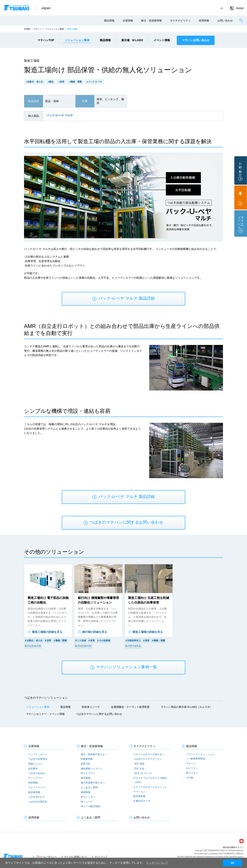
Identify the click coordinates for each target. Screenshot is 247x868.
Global (240, 8)
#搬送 (51, 82)
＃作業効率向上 (133, 640)
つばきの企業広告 (38, 802)
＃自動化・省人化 (33, 640)
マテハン (38, 29)
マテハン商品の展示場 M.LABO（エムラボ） (187, 707)
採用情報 (204, 20)
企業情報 (128, 20)
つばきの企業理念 (38, 759)
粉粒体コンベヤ (91, 707)
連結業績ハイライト (92, 769)
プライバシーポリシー (46, 857)
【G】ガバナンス (143, 773)
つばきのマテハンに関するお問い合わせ (99, 714)
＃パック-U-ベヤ (33, 646)
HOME (27, 29)
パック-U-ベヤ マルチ (60, 115)
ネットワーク (35, 778)
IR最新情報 (87, 759)
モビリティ (192, 768)
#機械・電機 (75, 82)
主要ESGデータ (142, 801)
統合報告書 (34, 792)
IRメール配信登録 (90, 806)
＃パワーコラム (133, 646)
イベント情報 (162, 40)
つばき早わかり (37, 797)
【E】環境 (139, 764)
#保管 (61, 82)
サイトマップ (101, 857)
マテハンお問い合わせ (196, 40)
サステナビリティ (180, 20)
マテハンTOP (46, 40)
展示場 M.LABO (132, 40)
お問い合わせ (225, 20)
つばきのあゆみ (37, 773)
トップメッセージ (38, 754)
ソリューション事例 (55, 29)
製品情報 (109, 20)
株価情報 (86, 792)
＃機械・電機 (60, 640)
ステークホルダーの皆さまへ (149, 754)
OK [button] (232, 863)
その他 (190, 778)
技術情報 (33, 783)
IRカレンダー (88, 797)
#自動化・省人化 (34, 82)
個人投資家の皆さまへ (93, 783)
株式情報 (86, 778)
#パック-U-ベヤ (94, 82)
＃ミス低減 (80, 640)
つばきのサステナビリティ (148, 759)
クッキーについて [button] (157, 863)
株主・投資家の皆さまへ (94, 754)
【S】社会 (139, 769)
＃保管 (48, 640)
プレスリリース (37, 787)
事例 (77, 40)
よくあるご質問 (89, 787)
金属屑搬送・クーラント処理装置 (130, 707)
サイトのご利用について (75, 857)
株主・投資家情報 (151, 20)
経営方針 (86, 764)
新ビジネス (192, 773)
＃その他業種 (103, 640)
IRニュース (87, 802)
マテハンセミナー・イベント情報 (45, 714)
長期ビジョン (35, 764)
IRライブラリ (88, 773)
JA (221, 8)
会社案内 (33, 769)
